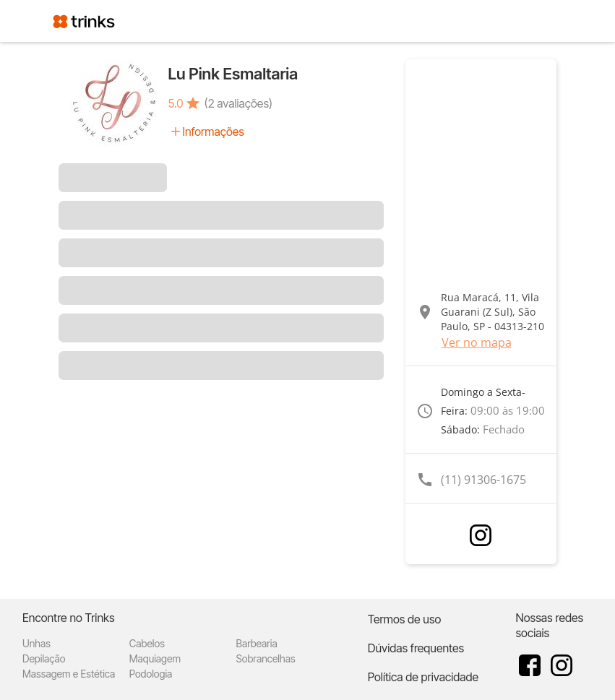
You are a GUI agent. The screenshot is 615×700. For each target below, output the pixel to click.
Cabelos (147, 643)
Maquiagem (155, 658)
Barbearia (257, 643)
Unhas (36, 643)
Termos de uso (405, 619)
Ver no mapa (477, 342)
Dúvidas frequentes (416, 648)
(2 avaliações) (238, 103)
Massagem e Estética (69, 674)
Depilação (44, 658)
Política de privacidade (423, 677)
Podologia (151, 674)
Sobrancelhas (266, 658)
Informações (214, 131)
